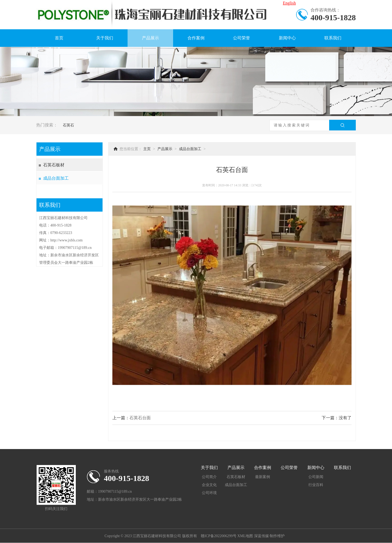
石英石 (68, 125)
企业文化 (209, 485)
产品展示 (150, 38)
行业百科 (316, 485)
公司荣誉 (242, 38)
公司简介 (209, 477)
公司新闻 (316, 477)
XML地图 (245, 536)
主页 (147, 149)
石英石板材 (54, 165)
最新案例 (263, 477)
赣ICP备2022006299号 (219, 536)
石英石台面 (140, 418)
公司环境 (209, 493)
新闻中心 (287, 38)
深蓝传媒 (262, 536)
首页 (59, 38)
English (289, 3)
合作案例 (196, 38)
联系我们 (333, 38)
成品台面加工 (56, 178)
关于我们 (105, 38)
